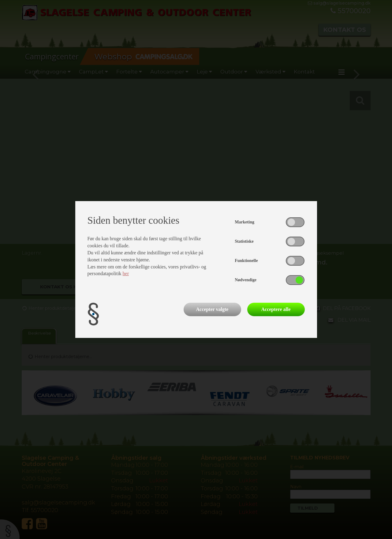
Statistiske (244, 241)
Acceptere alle (276, 309)
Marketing (245, 222)
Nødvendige (246, 280)
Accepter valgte (212, 309)
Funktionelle (246, 261)
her (126, 273)
